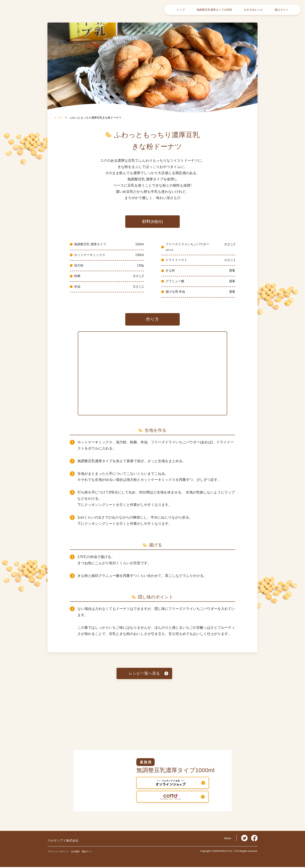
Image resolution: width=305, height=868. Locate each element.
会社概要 (82, 852)
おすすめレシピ (253, 10)
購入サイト (282, 10)
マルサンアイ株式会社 (71, 841)
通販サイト (97, 852)
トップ (181, 10)
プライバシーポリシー (61, 852)
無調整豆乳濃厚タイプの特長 (214, 10)
